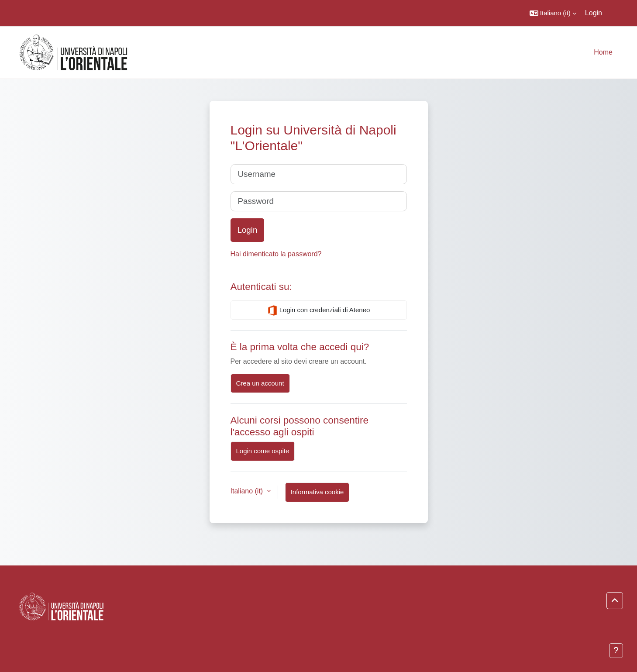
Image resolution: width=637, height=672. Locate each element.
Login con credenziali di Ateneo (319, 310)
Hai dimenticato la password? (276, 254)
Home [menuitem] (603, 52)
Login (594, 13)
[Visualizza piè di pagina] (616, 651)
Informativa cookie (317, 492)
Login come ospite (263, 451)
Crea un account (260, 383)
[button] (553, 13)
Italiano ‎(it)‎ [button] (248, 491)
